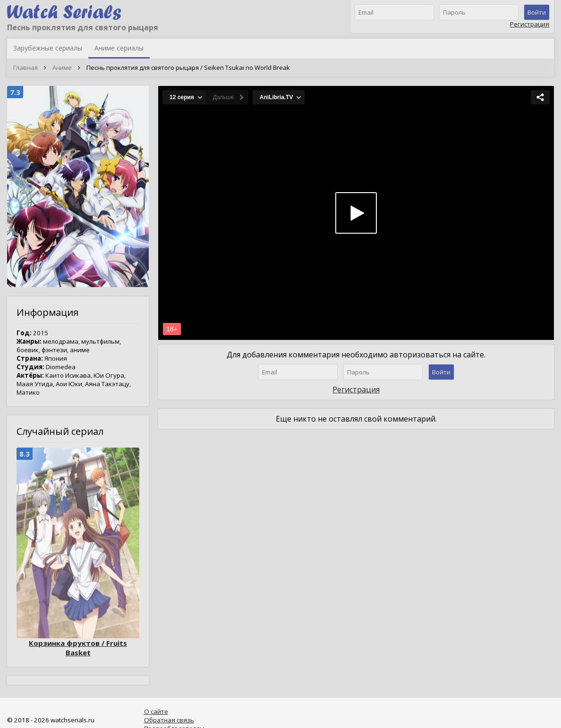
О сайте (156, 711)
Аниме (62, 68)
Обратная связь (169, 720)
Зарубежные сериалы (48, 48)
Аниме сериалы (119, 48)
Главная (25, 68)
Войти (537, 12)
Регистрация (530, 24)
